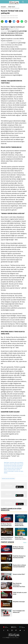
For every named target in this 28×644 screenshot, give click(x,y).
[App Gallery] (20, 504)
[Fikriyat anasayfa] (9, 487)
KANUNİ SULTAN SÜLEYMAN (8, 478)
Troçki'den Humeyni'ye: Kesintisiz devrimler (19, 557)
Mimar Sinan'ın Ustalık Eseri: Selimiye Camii (21, 538)
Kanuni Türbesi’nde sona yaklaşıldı (10, 8)
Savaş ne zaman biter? (19, 574)
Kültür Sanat (12, 7)
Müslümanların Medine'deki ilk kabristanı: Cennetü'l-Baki (21, 525)
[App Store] (20, 487)
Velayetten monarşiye (19, 602)
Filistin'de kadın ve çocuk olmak (20, 593)
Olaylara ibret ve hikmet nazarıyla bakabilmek (19, 566)
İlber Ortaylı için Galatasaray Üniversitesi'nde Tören (19, 585)
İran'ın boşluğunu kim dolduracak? (19, 612)
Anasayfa (3, 7)
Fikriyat (8, 638)
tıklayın (6, 473)
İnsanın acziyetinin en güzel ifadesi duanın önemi (7, 538)
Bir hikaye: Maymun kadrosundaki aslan (6, 525)
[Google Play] (19, 495)
